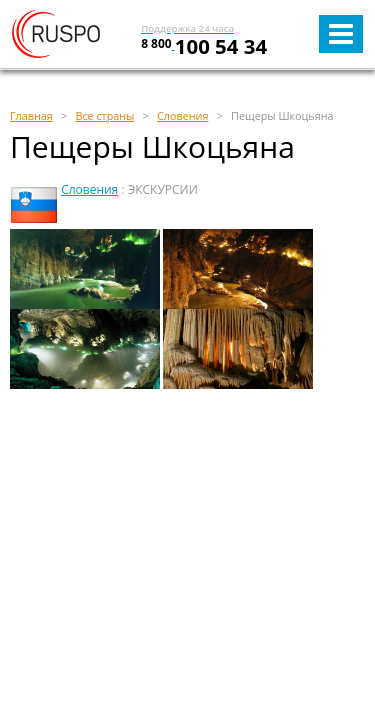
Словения (89, 189)
